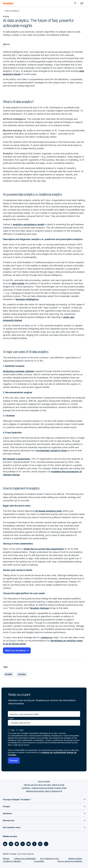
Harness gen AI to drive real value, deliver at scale (44, 785)
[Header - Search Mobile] (75, 3)
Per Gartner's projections (16, 459)
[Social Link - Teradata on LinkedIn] (5, 844)
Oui (13, 730)
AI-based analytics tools (49, 511)
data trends (18, 283)
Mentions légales (75, 859)
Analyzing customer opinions (19, 371)
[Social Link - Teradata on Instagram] (40, 844)
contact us (46, 637)
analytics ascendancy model (28, 224)
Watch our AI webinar (15, 650)
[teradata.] (8, 3)
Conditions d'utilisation (12, 861)
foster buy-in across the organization (44, 549)
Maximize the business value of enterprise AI (44, 791)
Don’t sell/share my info (50, 859)
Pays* (11, 719)
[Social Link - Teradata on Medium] (17, 844)
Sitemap (6, 859)
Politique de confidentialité (25, 859)
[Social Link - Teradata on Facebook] (34, 844)
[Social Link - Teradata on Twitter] (23, 844)
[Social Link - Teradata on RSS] (46, 844)
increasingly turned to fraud (52, 451)
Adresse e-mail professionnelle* (24, 714)
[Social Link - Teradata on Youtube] (29, 844)
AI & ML (9, 674)
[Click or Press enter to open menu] (82, 3)
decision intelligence (27, 299)
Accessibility (39, 861)
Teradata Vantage (39, 608)
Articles (22, 674)
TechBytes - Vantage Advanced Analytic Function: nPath (44, 788)
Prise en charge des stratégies (70, 861)
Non (22, 730)
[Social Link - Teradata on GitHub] (11, 844)
